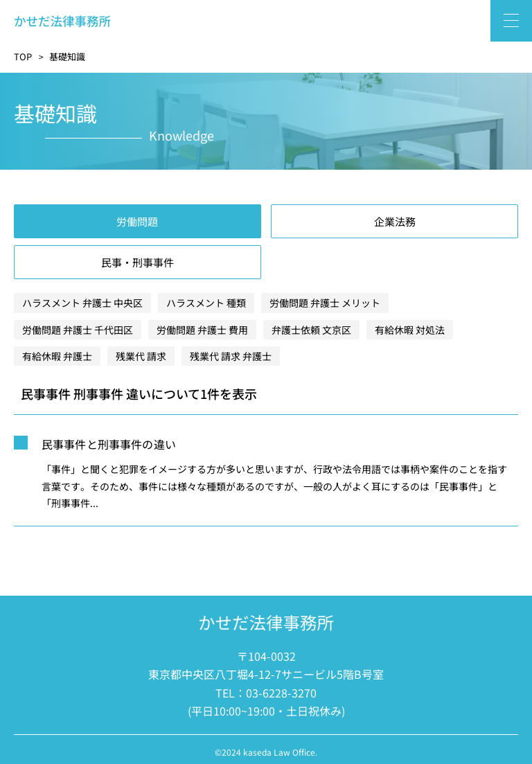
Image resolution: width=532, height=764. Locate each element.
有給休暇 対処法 (410, 330)
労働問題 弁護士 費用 (202, 330)
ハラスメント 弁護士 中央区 (82, 303)
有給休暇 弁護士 (57, 356)
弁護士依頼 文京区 (311, 330)
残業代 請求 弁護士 (231, 356)
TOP (23, 56)
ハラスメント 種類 (206, 303)
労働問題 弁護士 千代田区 (78, 330)
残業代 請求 (141, 356)
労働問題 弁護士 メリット (325, 303)
